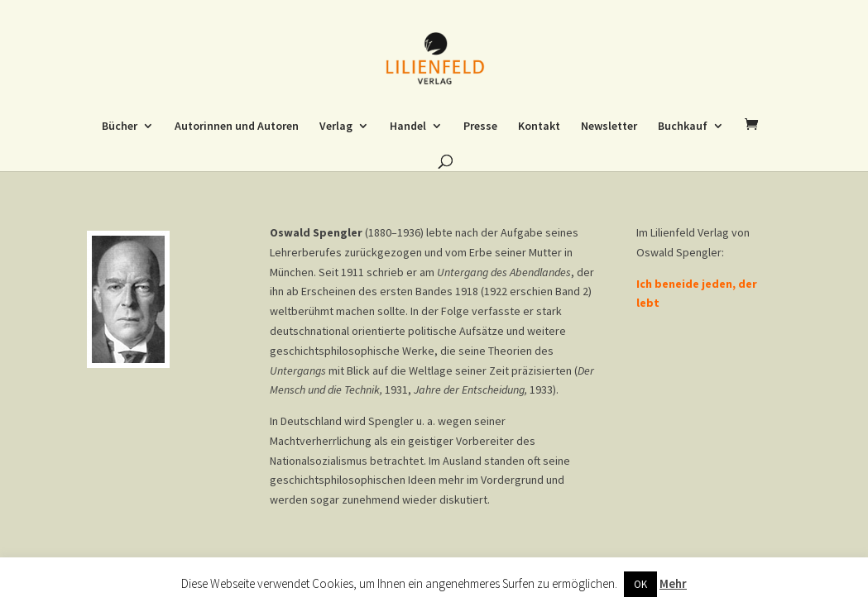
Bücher (120, 127)
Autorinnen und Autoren (237, 127)
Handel (408, 127)
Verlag (336, 127)
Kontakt (539, 127)
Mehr (673, 583)
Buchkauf (683, 127)
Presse (480, 127)
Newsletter (609, 127)
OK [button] (640, 584)
